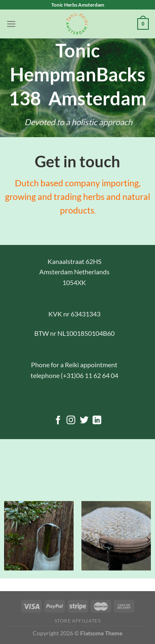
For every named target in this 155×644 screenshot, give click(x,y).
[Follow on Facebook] (58, 421)
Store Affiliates (78, 621)
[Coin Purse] (116, 536)
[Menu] (11, 24)
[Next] (148, 540)
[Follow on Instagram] (71, 421)
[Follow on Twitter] (84, 421)
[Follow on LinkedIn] (97, 421)
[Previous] (7, 540)
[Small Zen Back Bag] (39, 536)
